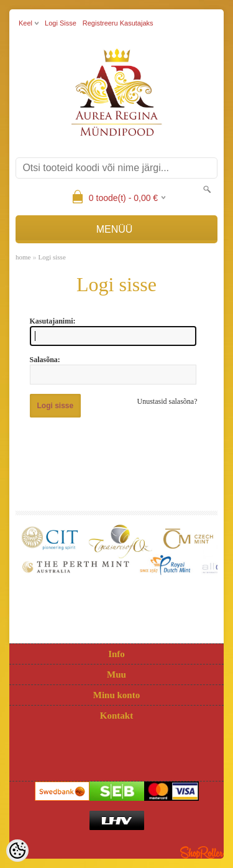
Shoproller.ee (202, 852)
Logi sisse (61, 23)
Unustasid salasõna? (167, 401)
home (23, 257)
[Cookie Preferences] (17, 851)
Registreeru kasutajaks (118, 23)
